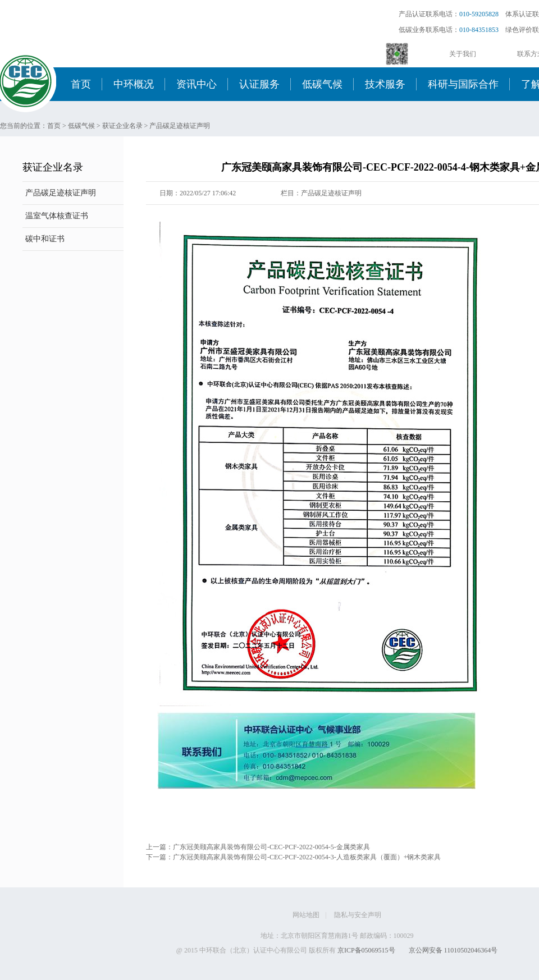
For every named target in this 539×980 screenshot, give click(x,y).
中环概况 (134, 84)
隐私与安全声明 (358, 915)
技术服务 (385, 84)
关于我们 (463, 54)
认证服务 (259, 84)
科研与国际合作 (463, 84)
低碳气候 (322, 84)
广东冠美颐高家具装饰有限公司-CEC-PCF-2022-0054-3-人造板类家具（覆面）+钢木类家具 (307, 857)
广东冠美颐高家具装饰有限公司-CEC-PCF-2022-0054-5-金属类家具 (271, 847)
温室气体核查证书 (57, 216)
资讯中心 (197, 84)
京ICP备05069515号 (366, 950)
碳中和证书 (45, 239)
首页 (81, 84)
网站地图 (306, 915)
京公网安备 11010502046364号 (453, 950)
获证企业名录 (122, 126)
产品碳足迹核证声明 (180, 126)
